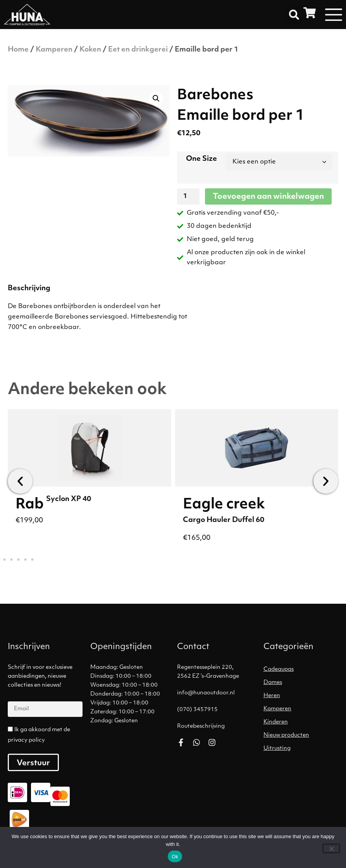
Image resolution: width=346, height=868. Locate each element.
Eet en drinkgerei (138, 50)
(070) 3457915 (197, 710)
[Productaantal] (188, 196)
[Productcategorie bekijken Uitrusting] (303, 749)
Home (18, 50)
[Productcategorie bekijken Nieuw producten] (303, 735)
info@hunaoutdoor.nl (206, 693)
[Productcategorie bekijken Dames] (303, 683)
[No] (331, 848)
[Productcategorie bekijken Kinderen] (303, 722)
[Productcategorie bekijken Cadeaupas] (303, 670)
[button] (294, 15)
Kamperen (54, 50)
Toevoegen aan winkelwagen (268, 197)
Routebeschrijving (201, 726)
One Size (201, 159)
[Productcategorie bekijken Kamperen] (303, 709)
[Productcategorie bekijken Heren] (303, 696)
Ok (175, 857)
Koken (90, 50)
